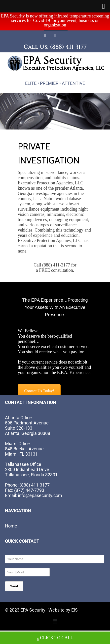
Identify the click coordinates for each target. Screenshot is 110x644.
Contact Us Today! (39, 385)
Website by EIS (63, 604)
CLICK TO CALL (55, 638)
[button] (55, 616)
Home (11, 520)
